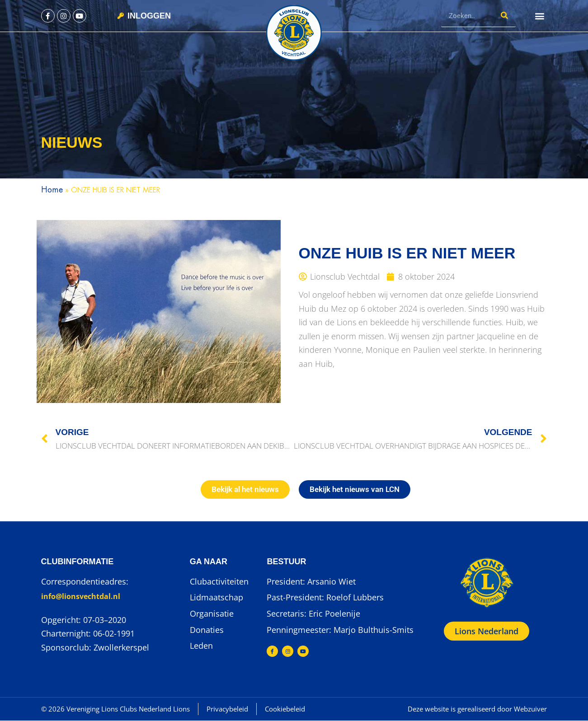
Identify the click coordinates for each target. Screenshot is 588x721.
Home (52, 190)
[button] (539, 16)
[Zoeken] (504, 16)
